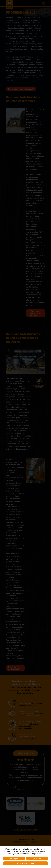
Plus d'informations (26, 863)
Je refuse (37, 858)
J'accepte (14, 858)
